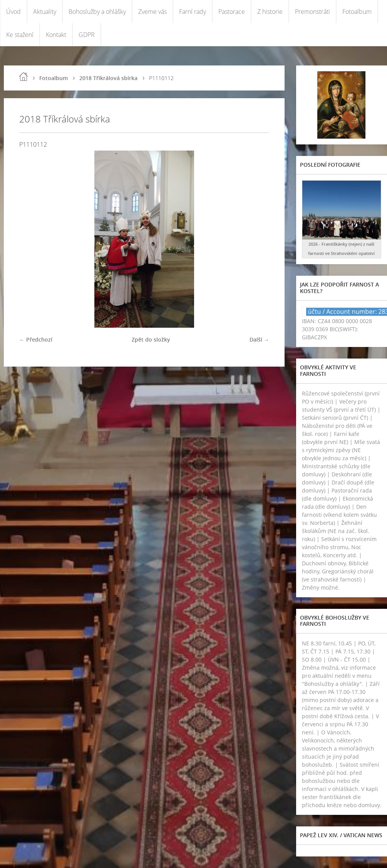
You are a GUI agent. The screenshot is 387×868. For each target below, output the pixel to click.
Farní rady (193, 12)
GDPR (87, 35)
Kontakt (56, 35)
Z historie (270, 12)
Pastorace (232, 12)
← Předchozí (36, 339)
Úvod (13, 12)
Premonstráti (312, 12)
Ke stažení (20, 35)
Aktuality (45, 12)
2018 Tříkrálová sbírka (108, 78)
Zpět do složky (151, 339)
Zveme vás (152, 12)
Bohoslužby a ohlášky (97, 12)
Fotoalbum (357, 12)
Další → (259, 339)
